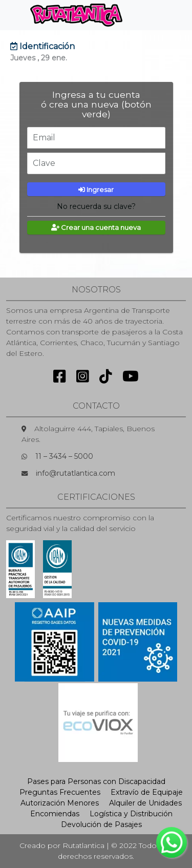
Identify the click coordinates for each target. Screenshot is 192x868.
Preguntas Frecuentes (60, 792)
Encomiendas (55, 814)
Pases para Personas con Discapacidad (96, 781)
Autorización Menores (60, 803)
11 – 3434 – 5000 (64, 456)
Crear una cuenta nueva (96, 227)
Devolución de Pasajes (101, 824)
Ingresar (96, 189)
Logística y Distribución (131, 814)
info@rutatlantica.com (76, 473)
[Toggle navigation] (147, 15)
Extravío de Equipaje (147, 792)
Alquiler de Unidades (145, 803)
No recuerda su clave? (96, 206)
